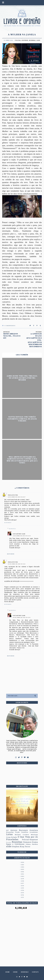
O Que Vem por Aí (28, 837)
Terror (28, 847)
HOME (8, 972)
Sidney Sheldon (32, 844)
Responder (8, 523)
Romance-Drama (31, 842)
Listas (9, 834)
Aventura (34, 830)
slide (38, 40)
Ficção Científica (22, 832)
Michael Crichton (22, 835)
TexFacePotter (13, 495)
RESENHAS (25, 972)
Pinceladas (12, 839)
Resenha (9, 842)
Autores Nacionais (19, 830)
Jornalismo (34, 832)
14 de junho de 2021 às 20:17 (17, 497)
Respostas (12, 529)
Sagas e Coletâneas (15, 844)
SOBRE (15, 972)
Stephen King (18, 847)
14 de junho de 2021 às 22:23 (22, 536)
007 (8, 830)
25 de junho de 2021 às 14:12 (17, 564)
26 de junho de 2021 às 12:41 (22, 618)
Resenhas (32, 40)
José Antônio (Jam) (19, 534)
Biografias (10, 832)
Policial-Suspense (22, 40)
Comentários (9, 326)
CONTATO (35, 972)
